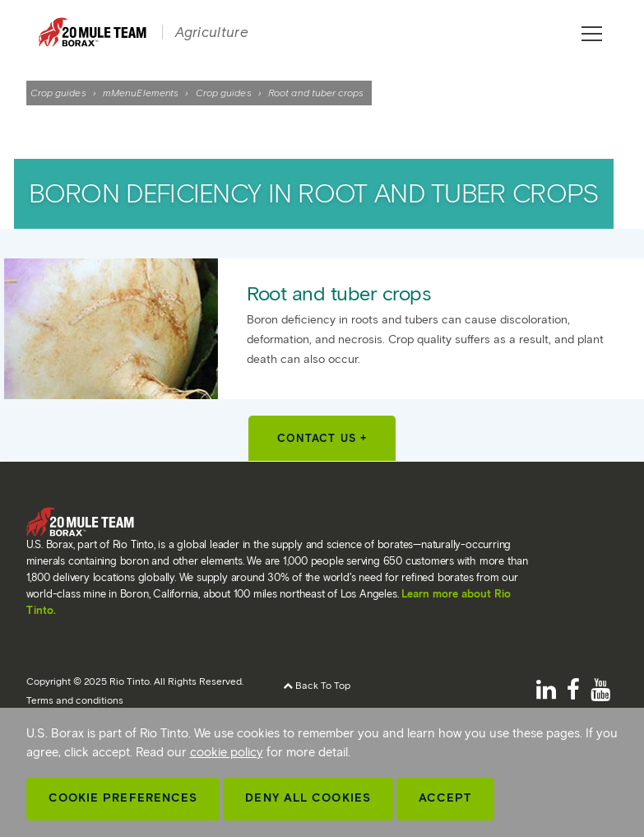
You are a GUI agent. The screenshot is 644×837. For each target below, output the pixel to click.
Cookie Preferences (123, 798)
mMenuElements (141, 93)
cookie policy (227, 752)
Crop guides (58, 93)
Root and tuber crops (338, 293)
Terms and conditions (75, 700)
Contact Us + (322, 438)
